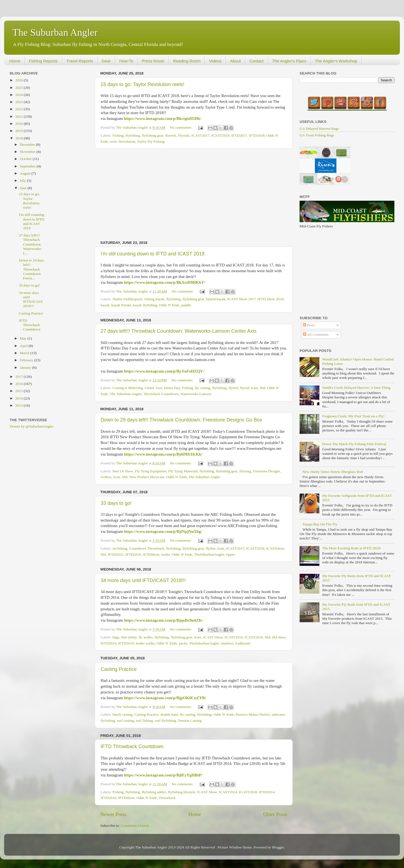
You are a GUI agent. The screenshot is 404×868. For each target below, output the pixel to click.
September (28, 166)
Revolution (127, 141)
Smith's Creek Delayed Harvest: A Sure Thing (356, 388)
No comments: (181, 127)
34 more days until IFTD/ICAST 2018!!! (143, 580)
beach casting (122, 714)
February (27, 360)
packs (183, 643)
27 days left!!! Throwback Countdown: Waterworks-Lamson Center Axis (179, 331)
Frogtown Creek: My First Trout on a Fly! (353, 416)
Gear (106, 61)
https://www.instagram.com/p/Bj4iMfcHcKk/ (163, 454)
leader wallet (145, 643)
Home (15, 61)
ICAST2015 (235, 548)
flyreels (171, 135)
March (25, 353)
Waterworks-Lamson (196, 394)
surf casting (125, 720)
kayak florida (121, 305)
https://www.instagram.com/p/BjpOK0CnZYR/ (165, 698)
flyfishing (133, 135)
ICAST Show (213, 637)
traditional (243, 643)
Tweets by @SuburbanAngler (32, 426)
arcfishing (120, 548)
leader (165, 554)
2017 (20, 377)
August (26, 173)
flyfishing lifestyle (182, 792)
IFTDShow (151, 554)
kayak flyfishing (145, 305)
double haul (169, 714)
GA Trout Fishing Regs (317, 135)
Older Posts (275, 814)
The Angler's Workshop (336, 61)
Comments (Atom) (135, 826)
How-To (126, 61)
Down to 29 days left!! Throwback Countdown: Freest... (32, 269)
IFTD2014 (108, 643)
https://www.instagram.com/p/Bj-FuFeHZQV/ (164, 371)
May (24, 338)
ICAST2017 (200, 135)
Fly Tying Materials (183, 471)
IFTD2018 (257, 135)
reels (113, 141)
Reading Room (187, 61)
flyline (211, 548)
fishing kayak (154, 299)
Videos (215, 61)
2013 (20, 405)
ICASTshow (275, 548)
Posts (309, 325)
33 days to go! (116, 503)
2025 (20, 88)
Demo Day (172, 388)
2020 (20, 124)
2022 (20, 109)
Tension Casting (190, 720)
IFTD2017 (239, 135)
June (24, 188)
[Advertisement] (194, 195)
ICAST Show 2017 (241, 299)
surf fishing (145, 720)
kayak (105, 305)
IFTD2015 (116, 554)
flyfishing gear (153, 135)
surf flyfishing (165, 720)
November (28, 152)
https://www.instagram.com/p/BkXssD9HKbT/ (164, 282)
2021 (20, 116)
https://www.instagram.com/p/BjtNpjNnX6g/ (163, 531)
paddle (186, 305)
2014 (20, 398)
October (26, 159)
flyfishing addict (154, 792)
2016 (20, 384)
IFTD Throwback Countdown (132, 746)
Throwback (167, 798)
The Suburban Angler (55, 32)
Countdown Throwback (147, 548)
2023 (20, 102)
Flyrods (184, 135)
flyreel (233, 388)
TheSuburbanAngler (209, 554)
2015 (20, 391)
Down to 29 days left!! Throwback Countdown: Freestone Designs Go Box (181, 420)
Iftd (263, 388)
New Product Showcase (147, 477)
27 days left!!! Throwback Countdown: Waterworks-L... (31, 244)
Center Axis (153, 388)
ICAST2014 (234, 637)
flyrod (245, 388)
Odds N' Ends (169, 305)
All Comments (316, 334)
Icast (254, 388)
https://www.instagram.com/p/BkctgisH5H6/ (162, 119)
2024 (20, 95)
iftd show (279, 637)
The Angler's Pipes (289, 61)
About (235, 61)
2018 (20, 138)
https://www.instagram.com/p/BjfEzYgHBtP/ (163, 775)
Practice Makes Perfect (253, 714)
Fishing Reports (43, 61)
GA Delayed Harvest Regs (319, 129)
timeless (227, 643)
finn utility (129, 637)
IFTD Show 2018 (271, 299)
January (26, 367)
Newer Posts (113, 814)
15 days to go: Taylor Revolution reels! (142, 84)
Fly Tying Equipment (151, 471)
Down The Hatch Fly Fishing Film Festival (354, 444)
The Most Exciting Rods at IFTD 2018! (352, 548)
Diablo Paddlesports (127, 299)
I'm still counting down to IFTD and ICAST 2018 (153, 254)
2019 (20, 131)
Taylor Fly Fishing (151, 141)
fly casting (203, 388)
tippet (230, 554)
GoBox (106, 477)
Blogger (278, 847)
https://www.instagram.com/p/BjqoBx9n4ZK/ (164, 620)
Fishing (118, 135)
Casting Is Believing (128, 388)
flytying (245, 471)
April (24, 346)
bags (116, 637)
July (23, 181)
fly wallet (146, 637)
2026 (20, 80)
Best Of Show (123, 471)
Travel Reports (80, 61)
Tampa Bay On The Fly (320, 524)
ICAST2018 (220, 135)
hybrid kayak (216, 299)
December (28, 144)
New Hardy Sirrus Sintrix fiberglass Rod (333, 472)
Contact (256, 61)
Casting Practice (119, 669)
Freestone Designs (266, 471)
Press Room (153, 61)
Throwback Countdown (161, 394)
